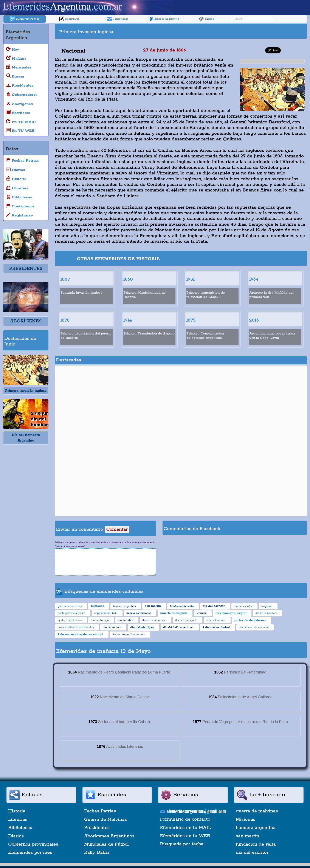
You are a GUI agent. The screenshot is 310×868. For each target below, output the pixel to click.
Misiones (246, 820)
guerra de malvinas (257, 811)
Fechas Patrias (100, 811)
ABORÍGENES (26, 321)
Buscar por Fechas (25, 19)
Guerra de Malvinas (106, 820)
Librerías (18, 820)
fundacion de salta (256, 844)
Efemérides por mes (30, 852)
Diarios (206, 19)
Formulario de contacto (185, 819)
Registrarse (69, 19)
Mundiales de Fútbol (106, 844)
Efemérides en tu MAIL (185, 828)
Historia (17, 811)
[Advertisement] (243, 31)
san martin (248, 836)
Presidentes (97, 828)
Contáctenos (118, 19)
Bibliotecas (20, 828)
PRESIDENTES (26, 269)
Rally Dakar (97, 852)
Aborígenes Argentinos (109, 836)
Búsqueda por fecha (182, 844)
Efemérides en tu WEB (185, 836)
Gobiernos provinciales (33, 844)
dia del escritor (252, 852)
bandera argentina (256, 828)
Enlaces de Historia (164, 19)
